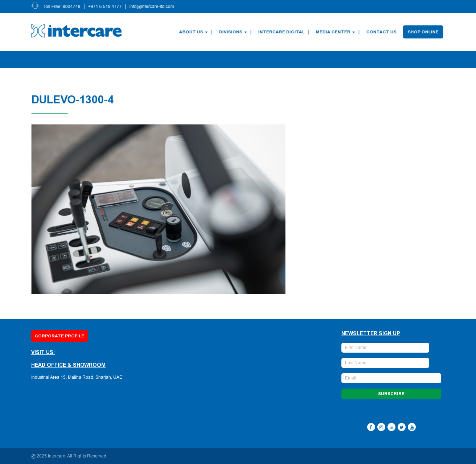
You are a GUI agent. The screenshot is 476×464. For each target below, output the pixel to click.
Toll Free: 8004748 (63, 7)
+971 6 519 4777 (106, 7)
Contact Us (383, 32)
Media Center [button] (337, 32)
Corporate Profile (59, 336)
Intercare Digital (283, 32)
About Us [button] (195, 32)
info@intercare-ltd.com (153, 7)
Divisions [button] (234, 32)
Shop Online (424, 32)
